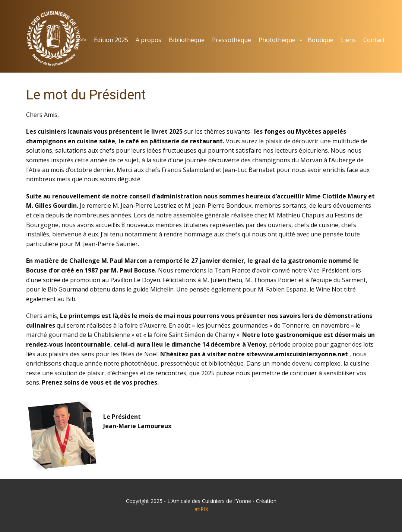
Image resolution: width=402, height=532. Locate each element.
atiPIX (201, 509)
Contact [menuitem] (374, 40)
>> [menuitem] (83, 40)
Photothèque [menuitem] (277, 40)
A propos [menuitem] (148, 40)
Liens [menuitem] (348, 40)
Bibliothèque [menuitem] (187, 40)
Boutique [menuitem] (321, 40)
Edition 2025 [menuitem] (111, 40)
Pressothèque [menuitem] (232, 40)
